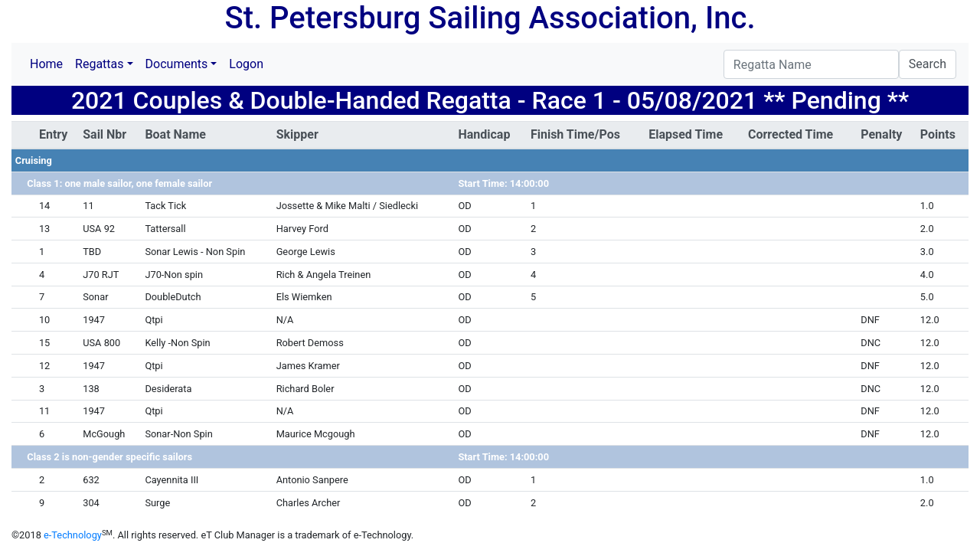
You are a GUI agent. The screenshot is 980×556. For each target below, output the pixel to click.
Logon (246, 64)
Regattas (99, 64)
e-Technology (73, 535)
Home (46, 64)
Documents (177, 64)
